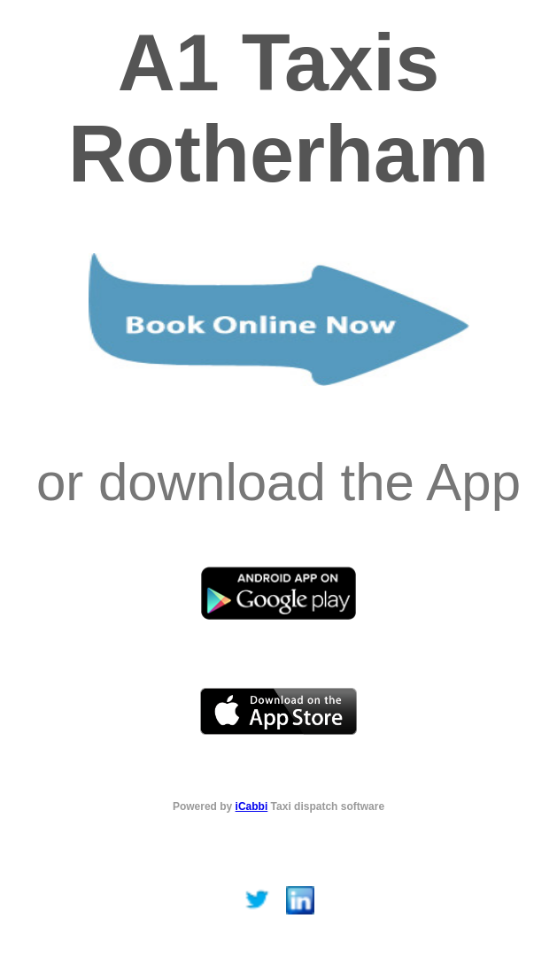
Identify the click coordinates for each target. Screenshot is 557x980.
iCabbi (252, 806)
